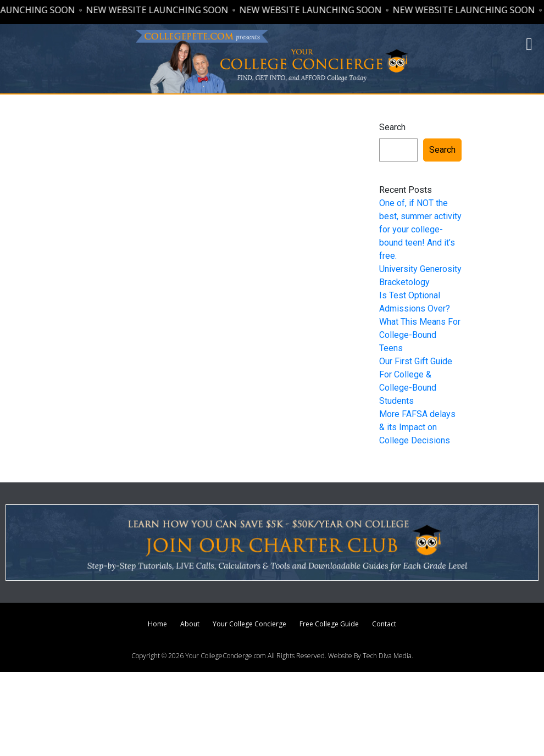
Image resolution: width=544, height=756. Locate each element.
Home (157, 624)
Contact (384, 624)
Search (392, 127)
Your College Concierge (249, 624)
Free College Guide (329, 624)
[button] (529, 44)
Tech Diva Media (387, 656)
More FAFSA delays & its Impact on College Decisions (417, 427)
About (190, 624)
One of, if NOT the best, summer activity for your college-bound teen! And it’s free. (420, 229)
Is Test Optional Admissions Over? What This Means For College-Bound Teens (420, 322)
